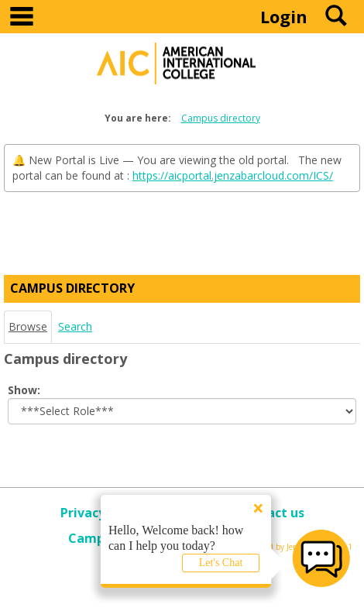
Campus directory (221, 118)
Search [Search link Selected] (75, 326)
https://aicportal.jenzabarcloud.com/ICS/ (233, 175)
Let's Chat (221, 563)
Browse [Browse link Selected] (28, 326)
